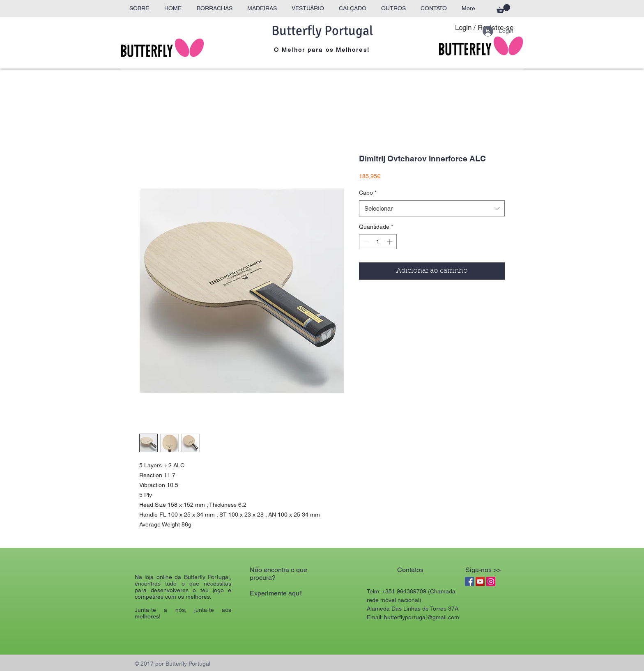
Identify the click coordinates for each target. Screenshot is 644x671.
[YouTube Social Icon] (480, 581)
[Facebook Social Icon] (469, 581)
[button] (503, 9)
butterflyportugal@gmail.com (422, 617)
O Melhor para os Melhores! (322, 50)
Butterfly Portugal (322, 31)
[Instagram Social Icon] (491, 581)
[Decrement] (365, 242)
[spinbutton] (378, 242)
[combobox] (432, 208)
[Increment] (390, 242)
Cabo (368, 193)
